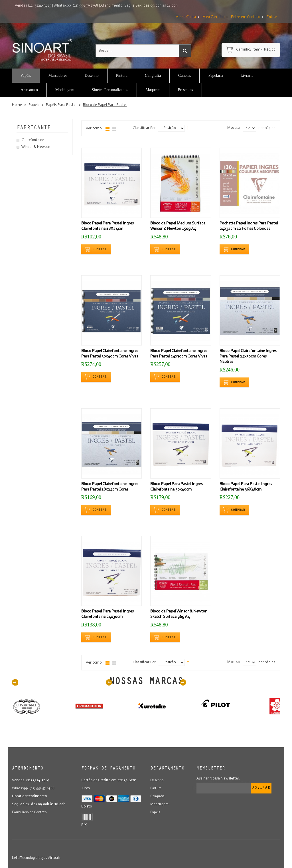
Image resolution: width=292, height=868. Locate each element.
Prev (109, 682)
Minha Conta (186, 17)
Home (17, 105)
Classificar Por (144, 128)
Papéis (34, 105)
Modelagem (160, 804)
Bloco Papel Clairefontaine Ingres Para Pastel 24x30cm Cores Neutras (248, 356)
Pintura (156, 788)
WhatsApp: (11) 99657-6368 (76, 6)
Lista (114, 129)
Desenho (157, 780)
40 (15, 682)
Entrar (272, 17)
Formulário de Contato (30, 812)
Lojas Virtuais (49, 858)
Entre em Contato (246, 17)
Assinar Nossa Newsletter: (218, 779)
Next (183, 682)
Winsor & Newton (36, 147)
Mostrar (234, 128)
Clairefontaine (33, 140)
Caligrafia (158, 796)
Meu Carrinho (213, 17)
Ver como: (94, 128)
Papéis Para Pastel (61, 105)
